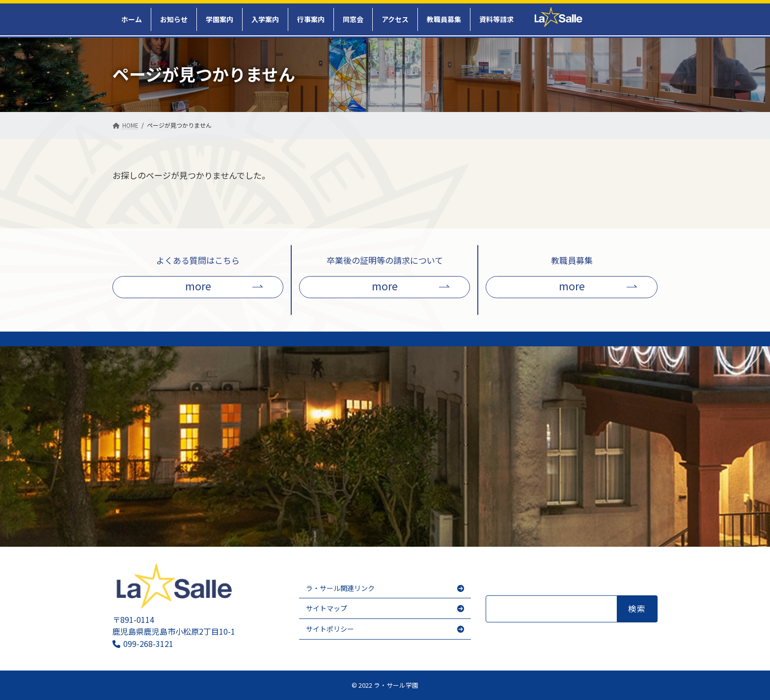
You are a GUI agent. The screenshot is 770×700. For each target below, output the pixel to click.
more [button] (198, 286)
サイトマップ (327, 608)
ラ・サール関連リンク (340, 588)
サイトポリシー (330, 629)
